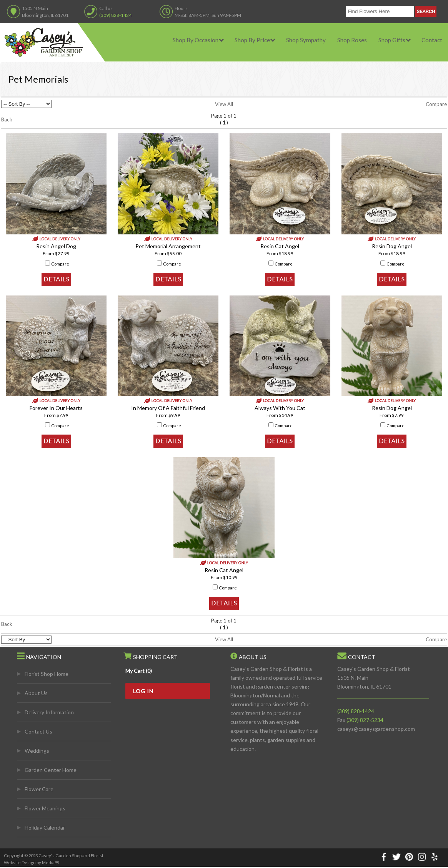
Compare (436, 104)
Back (7, 119)
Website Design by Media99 (32, 862)
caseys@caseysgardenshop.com (376, 729)
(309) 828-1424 (115, 15)
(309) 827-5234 (365, 720)
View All (224, 104)
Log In (143, 691)
